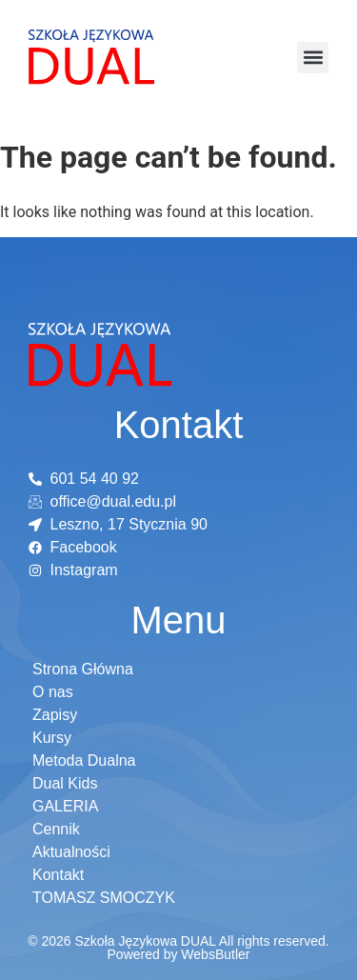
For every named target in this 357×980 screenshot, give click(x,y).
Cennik (56, 829)
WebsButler (215, 954)
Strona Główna (83, 669)
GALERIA (65, 806)
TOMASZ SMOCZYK (104, 898)
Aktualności (71, 852)
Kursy (52, 738)
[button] (313, 58)
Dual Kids (65, 783)
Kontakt (58, 875)
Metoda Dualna (84, 760)
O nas (53, 692)
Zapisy (55, 715)
